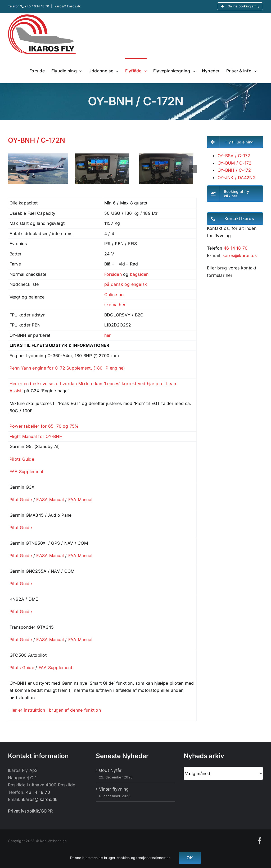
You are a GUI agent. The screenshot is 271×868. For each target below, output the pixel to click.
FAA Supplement (26, 472)
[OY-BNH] (38, 156)
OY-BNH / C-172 (234, 170)
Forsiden (113, 274)
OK (190, 858)
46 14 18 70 (236, 248)
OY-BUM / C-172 (234, 163)
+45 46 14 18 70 (35, 6)
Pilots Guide (22, 459)
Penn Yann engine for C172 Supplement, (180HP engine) (67, 368)
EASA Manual (50, 500)
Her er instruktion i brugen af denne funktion (56, 710)
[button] (12, 169)
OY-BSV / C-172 (234, 156)
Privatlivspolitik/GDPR (30, 811)
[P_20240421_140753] (102, 156)
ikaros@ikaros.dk (67, 6)
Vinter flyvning (114, 789)
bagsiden (139, 274)
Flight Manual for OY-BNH (36, 436)
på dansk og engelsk (126, 284)
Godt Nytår (110, 770)
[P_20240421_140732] (166, 156)
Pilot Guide (21, 500)
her (108, 335)
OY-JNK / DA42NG (237, 178)
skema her (115, 305)
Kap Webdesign (53, 841)
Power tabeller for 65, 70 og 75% (44, 426)
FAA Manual (80, 500)
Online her (115, 295)
